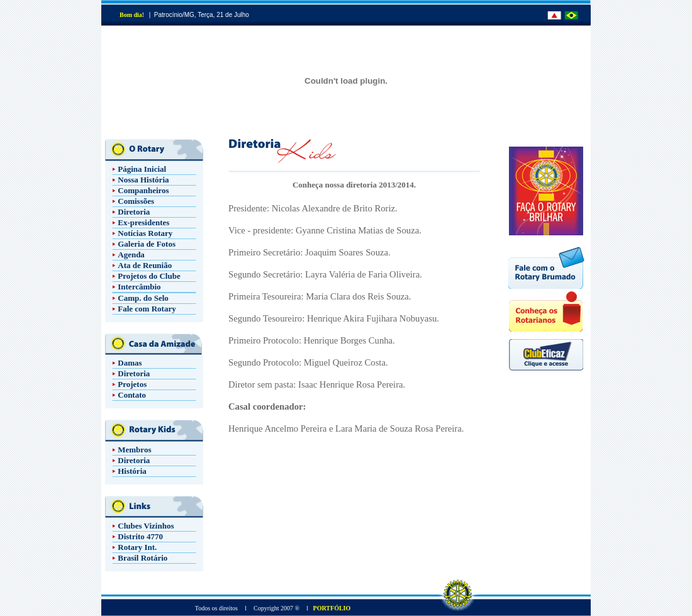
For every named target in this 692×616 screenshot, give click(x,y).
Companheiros (143, 190)
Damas (130, 363)
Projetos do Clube (149, 276)
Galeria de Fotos (147, 244)
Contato (132, 395)
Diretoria (134, 212)
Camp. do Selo (143, 298)
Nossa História (143, 180)
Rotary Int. (137, 547)
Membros (134, 450)
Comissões (136, 201)
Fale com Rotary (147, 309)
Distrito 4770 (140, 536)
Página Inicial (142, 169)
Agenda (131, 255)
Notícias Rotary (145, 233)
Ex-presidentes (143, 222)
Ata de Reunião (145, 265)
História (132, 471)
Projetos (132, 384)
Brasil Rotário (142, 558)
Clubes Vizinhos (146, 526)
